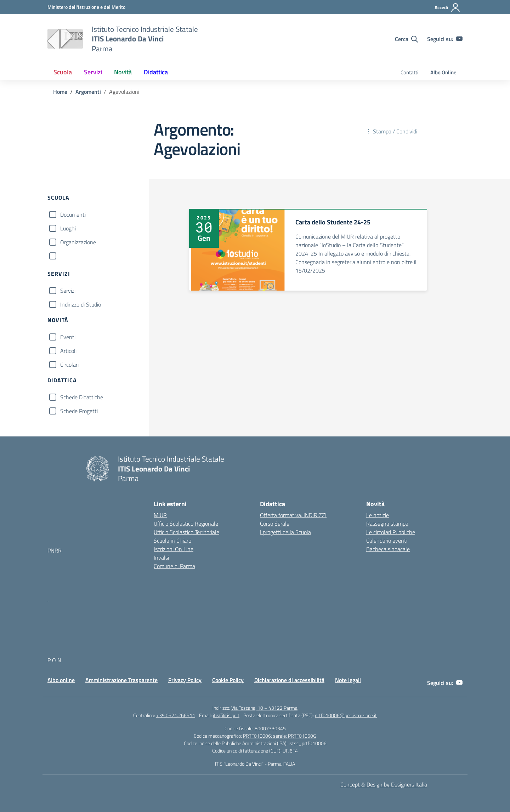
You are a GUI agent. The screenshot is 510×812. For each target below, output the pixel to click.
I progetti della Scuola (285, 532)
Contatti (409, 72)
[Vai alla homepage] (65, 39)
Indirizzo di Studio (81, 304)
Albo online (61, 680)
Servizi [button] (93, 72)
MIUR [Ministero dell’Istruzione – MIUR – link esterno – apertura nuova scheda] (160, 515)
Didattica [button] (156, 72)
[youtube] (459, 39)
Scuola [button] (63, 72)
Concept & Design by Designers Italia (384, 784)
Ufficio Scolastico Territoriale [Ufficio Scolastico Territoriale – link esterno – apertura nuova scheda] (186, 532)
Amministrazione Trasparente (121, 680)
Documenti (73, 215)
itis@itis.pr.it (226, 715)
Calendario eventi (387, 541)
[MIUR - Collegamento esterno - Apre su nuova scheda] (86, 7)
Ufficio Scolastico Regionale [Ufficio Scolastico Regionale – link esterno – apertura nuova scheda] (186, 524)
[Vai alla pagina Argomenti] (88, 92)
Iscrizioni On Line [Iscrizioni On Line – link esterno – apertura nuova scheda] (174, 549)
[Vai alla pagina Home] (60, 92)
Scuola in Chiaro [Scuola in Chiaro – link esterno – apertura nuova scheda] (172, 541)
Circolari (69, 365)
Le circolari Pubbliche (391, 532)
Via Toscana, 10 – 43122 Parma (264, 708)
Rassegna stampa (387, 524)
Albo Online (443, 72)
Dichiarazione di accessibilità (289, 680)
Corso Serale (275, 524)
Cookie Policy (228, 680)
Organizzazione (78, 242)
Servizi (68, 291)
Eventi (68, 337)
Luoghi (68, 228)
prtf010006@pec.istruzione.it (346, 715)
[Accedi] (447, 7)
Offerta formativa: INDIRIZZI (293, 515)
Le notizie (378, 515)
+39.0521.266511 (176, 715)
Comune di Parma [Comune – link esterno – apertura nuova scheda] (174, 566)
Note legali (348, 680)
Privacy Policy (185, 680)
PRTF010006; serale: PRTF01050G (280, 736)
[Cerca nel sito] (406, 39)
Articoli (68, 351)
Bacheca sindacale (388, 549)
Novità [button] (123, 72)
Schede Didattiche (82, 397)
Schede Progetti (79, 411)
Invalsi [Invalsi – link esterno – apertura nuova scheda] (161, 557)
